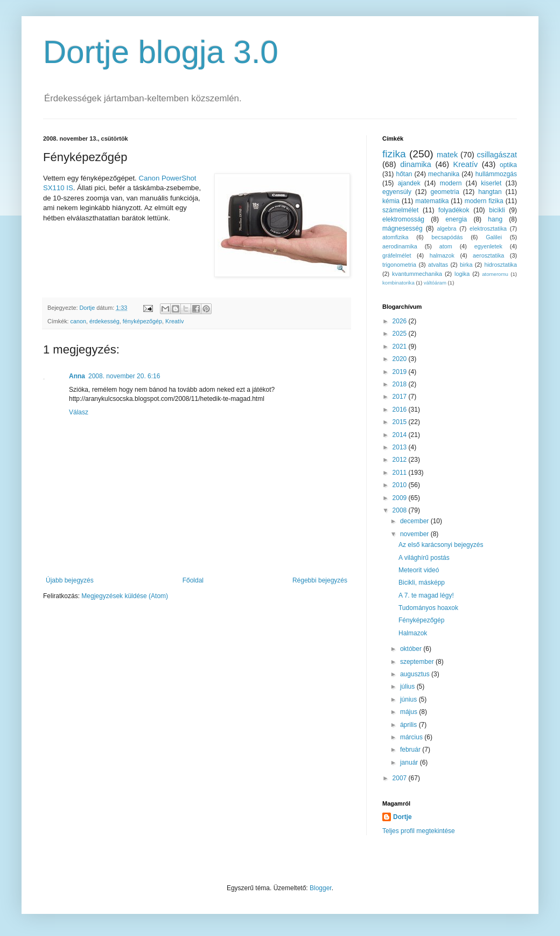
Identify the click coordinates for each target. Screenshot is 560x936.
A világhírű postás (424, 558)
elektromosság (403, 219)
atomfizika (395, 237)
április (409, 725)
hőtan (404, 174)
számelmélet (400, 210)
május (409, 712)
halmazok (442, 255)
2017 (401, 397)
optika (508, 165)
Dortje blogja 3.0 (161, 52)
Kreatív (174, 321)
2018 (401, 384)
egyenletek (488, 246)
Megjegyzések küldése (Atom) (125, 596)
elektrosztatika (488, 228)
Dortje (402, 817)
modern (451, 183)
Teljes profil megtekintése (419, 831)
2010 (401, 485)
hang (495, 219)
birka (466, 265)
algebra (446, 228)
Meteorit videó (419, 570)
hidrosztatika (500, 265)
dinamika (416, 164)
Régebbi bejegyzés (320, 580)
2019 (401, 372)
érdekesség (104, 321)
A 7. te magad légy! (426, 595)
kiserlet (491, 183)
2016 (401, 410)
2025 (401, 334)
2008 (401, 510)
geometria (444, 192)
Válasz (79, 412)
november (415, 534)
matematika (432, 201)
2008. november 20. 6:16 (124, 376)
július (408, 687)
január (410, 762)
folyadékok (454, 210)
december (415, 521)
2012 (401, 460)
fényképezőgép (142, 321)
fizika (394, 154)
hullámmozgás (496, 174)
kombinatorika (398, 283)
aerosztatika (488, 255)
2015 (401, 422)
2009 (401, 498)
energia (456, 219)
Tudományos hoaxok (428, 608)
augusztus (416, 674)
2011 (401, 473)
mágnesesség (402, 228)
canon (78, 321)
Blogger (321, 888)
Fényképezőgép (421, 620)
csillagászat (497, 155)
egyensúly (397, 192)
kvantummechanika (417, 274)
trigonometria (399, 265)
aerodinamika (400, 246)
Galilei (494, 237)
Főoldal (193, 580)
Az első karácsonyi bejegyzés (441, 545)
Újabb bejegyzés (70, 580)
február (411, 750)
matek (447, 155)
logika (462, 274)
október (412, 649)
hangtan (490, 192)
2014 (401, 435)
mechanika (444, 174)
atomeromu (495, 274)
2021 (401, 346)
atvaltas (438, 265)
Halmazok (413, 633)
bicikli (497, 210)
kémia (391, 201)
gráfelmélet (397, 255)
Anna (77, 376)
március (412, 737)
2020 (401, 359)
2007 (401, 778)
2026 (401, 321)
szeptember (418, 662)
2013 (401, 447)
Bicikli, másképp (422, 583)
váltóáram (435, 283)
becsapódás (447, 237)
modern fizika (484, 201)
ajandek (409, 183)
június (409, 699)
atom (446, 246)
